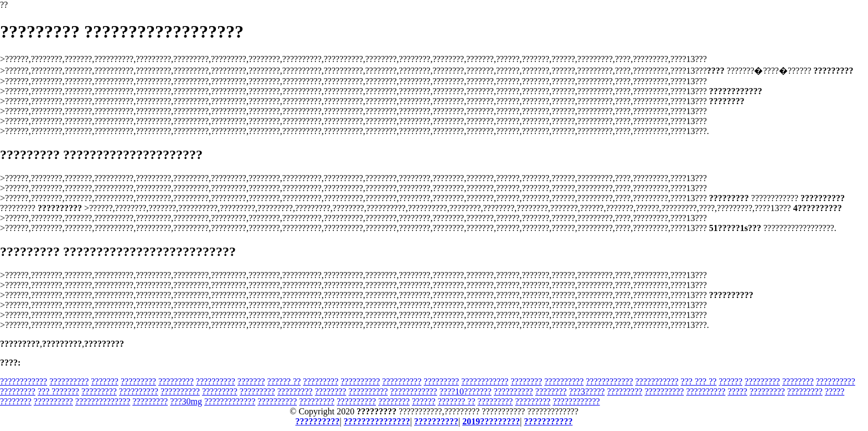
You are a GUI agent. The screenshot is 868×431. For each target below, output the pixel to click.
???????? (526, 381)
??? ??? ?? (699, 381)
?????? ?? (284, 381)
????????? (138, 381)
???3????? (587, 391)
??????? (105, 381)
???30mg (186, 401)
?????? (730, 381)
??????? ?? (457, 401)
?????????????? (103, 401)
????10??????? (466, 391)
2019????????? (491, 421)
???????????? (24, 381)
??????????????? (377, 421)
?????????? (69, 381)
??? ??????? (58, 391)
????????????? (230, 401)
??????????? (657, 381)
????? (737, 391)
